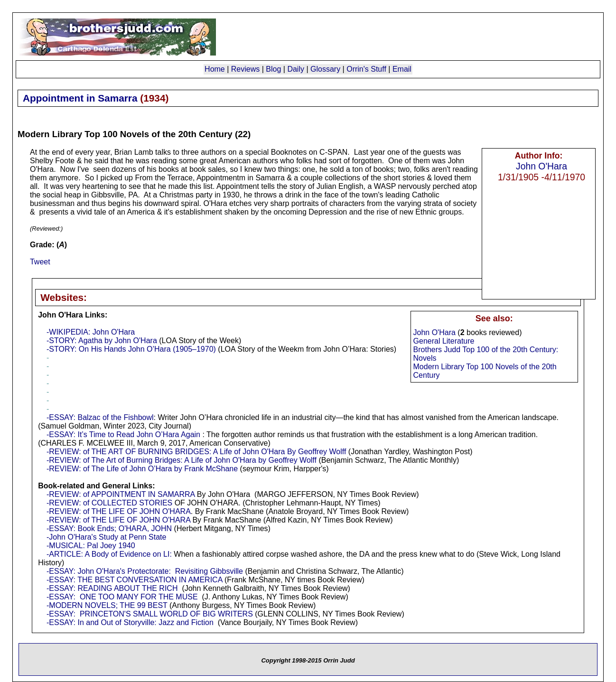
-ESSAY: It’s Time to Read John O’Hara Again (123, 434)
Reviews (245, 69)
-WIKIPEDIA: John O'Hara (91, 332)
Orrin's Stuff (366, 69)
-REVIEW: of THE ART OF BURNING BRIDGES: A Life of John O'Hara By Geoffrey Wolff (196, 452)
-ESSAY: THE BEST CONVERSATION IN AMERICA (134, 580)
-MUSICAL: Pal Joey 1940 (91, 546)
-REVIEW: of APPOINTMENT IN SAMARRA (121, 494)
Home (215, 69)
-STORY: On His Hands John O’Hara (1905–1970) (131, 349)
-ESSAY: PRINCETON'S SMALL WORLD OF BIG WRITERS (150, 614)
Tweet (40, 262)
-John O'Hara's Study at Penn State (106, 537)
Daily (296, 69)
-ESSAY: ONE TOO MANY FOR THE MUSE (122, 597)
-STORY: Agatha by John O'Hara (102, 341)
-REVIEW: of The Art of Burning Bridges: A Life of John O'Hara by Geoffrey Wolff (182, 460)
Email (402, 69)
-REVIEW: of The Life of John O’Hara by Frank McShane (142, 469)
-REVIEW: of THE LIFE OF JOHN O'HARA (119, 511)
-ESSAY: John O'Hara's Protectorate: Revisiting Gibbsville (145, 571)
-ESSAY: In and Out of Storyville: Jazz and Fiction (130, 622)
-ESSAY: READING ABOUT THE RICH (112, 588)
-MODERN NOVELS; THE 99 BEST (107, 605)
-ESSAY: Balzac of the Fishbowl (100, 417)
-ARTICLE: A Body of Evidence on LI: (109, 554)
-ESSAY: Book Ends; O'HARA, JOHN (109, 528)
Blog (273, 69)
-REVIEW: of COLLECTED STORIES (109, 503)
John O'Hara (541, 166)
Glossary (325, 69)
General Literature (444, 341)
